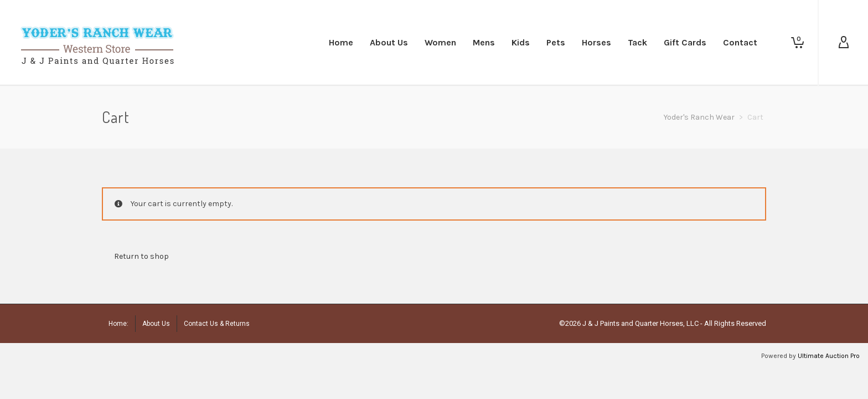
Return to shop (141, 256)
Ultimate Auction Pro (829, 356)
